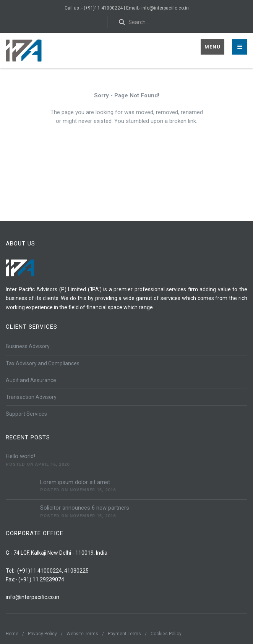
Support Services (26, 414)
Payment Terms (124, 634)
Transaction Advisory (31, 397)
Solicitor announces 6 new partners (85, 508)
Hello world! (20, 456)
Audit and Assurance (31, 380)
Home (12, 634)
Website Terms (82, 634)
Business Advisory (28, 346)
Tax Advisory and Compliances (43, 363)
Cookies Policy (166, 634)
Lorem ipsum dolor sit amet (75, 482)
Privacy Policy (42, 634)
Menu (212, 47)
